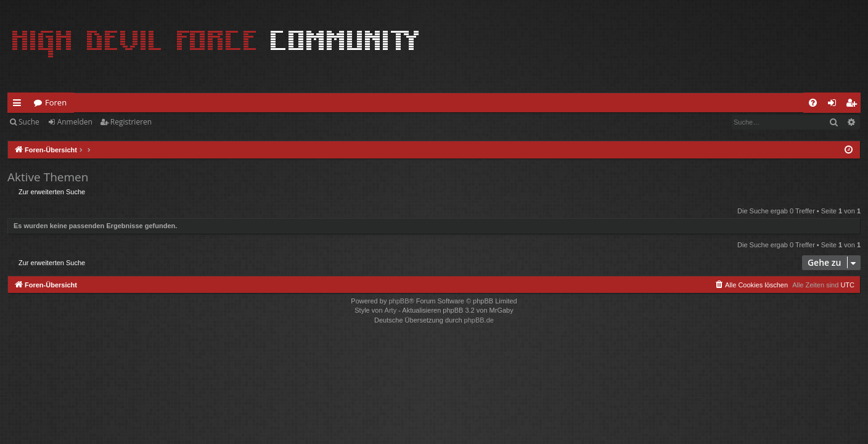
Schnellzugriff (19, 105)
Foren (56, 102)
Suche (29, 122)
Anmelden (75, 122)
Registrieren (131, 122)
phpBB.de (479, 320)
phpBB (399, 301)
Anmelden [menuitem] (835, 105)
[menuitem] (813, 103)
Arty (391, 310)
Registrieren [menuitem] (854, 105)
